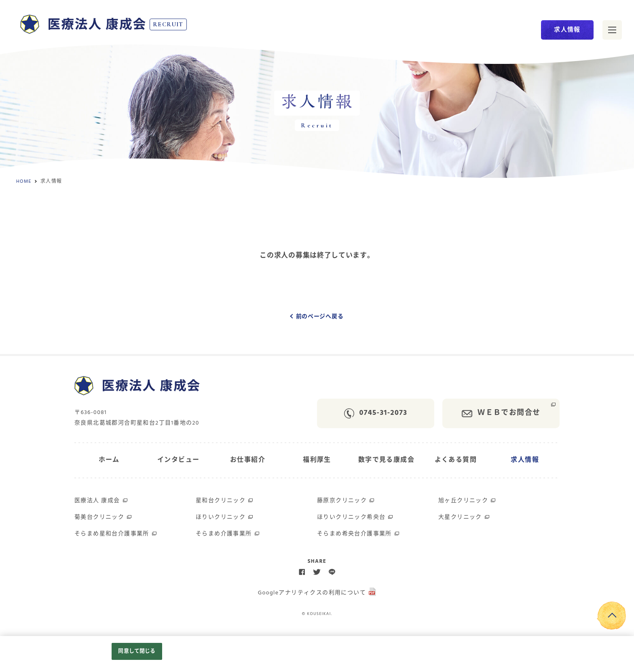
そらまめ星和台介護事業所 (112, 534)
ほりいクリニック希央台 (351, 517)
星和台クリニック (221, 501)
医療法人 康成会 (97, 501)
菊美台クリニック (99, 517)
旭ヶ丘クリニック (463, 501)
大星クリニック (460, 517)
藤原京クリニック (342, 501)
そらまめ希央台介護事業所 (354, 534)
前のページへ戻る (320, 317)
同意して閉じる (137, 651)
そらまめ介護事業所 (224, 534)
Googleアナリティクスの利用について (312, 593)
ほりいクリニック (221, 517)
